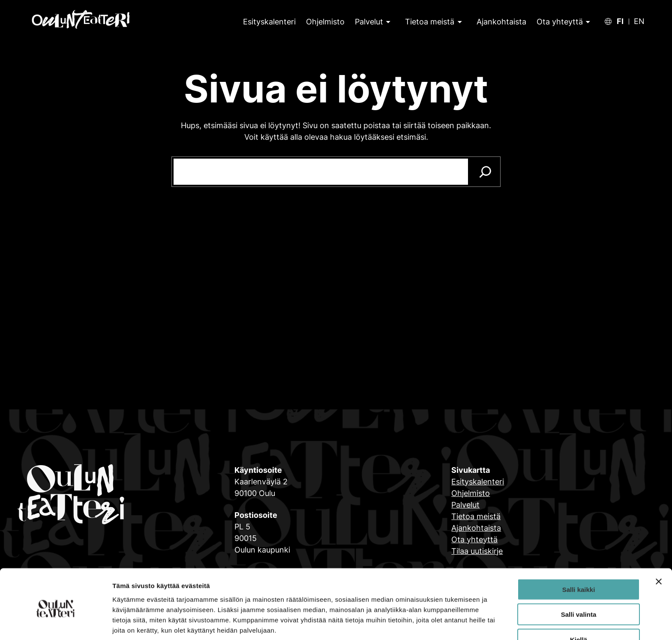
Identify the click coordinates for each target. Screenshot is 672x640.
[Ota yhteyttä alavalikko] (587, 22)
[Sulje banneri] (659, 547)
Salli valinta (579, 580)
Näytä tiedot (458, 623)
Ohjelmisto (471, 493)
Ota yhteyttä (560, 22)
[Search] (485, 172)
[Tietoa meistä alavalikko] (459, 22)
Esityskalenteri (478, 482)
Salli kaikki (579, 554)
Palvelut (369, 22)
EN (639, 21)
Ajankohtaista (476, 528)
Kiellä (579, 605)
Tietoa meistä (430, 22)
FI (620, 21)
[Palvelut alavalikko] (388, 22)
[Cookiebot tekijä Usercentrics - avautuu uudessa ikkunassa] (55, 623)
